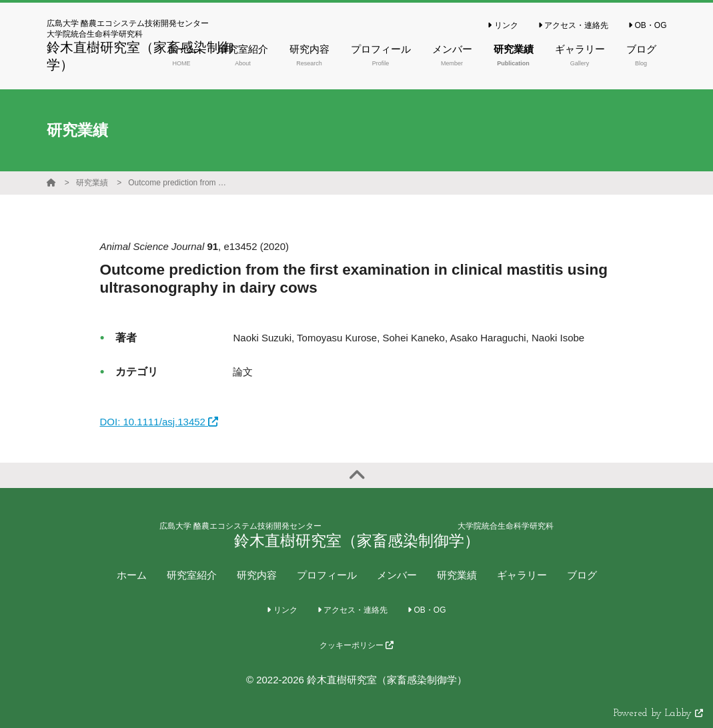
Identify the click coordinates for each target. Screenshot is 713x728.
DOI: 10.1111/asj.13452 (159, 422)
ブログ (582, 575)
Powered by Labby (658, 714)
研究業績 (92, 183)
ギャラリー (522, 575)
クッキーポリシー (356, 645)
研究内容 (257, 575)
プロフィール (327, 575)
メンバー (397, 575)
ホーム (132, 575)
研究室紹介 (192, 575)
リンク (503, 25)
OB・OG (647, 25)
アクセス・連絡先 (573, 25)
